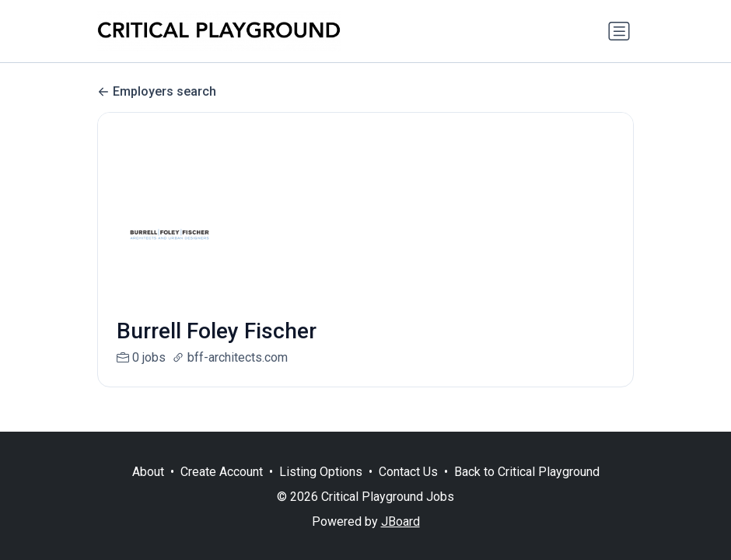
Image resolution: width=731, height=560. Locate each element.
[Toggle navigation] (619, 31)
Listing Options (321, 472)
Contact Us (408, 472)
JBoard (400, 521)
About (148, 472)
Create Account (222, 472)
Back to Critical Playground (527, 472)
